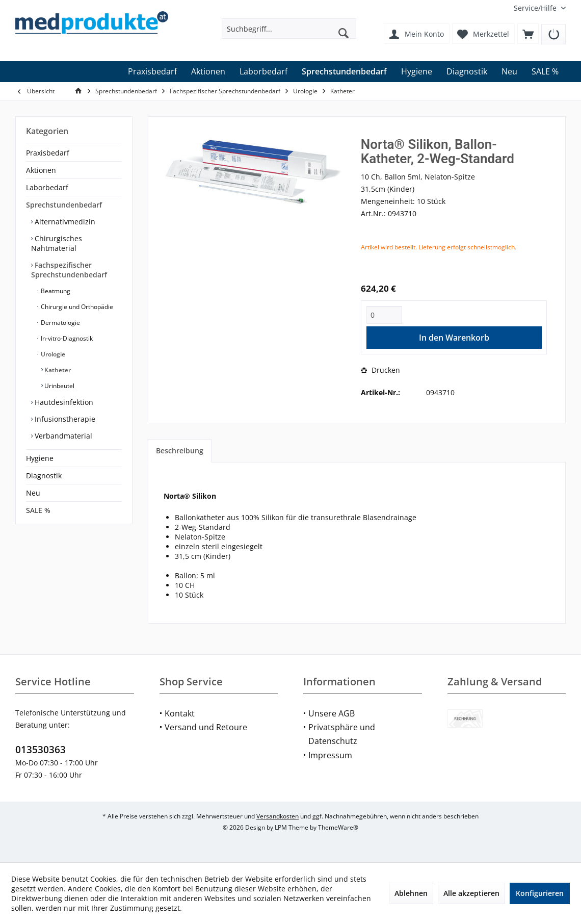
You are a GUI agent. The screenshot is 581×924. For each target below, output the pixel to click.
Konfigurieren (540, 893)
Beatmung (55, 291)
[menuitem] (536, 8)
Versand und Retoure (206, 727)
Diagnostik (44, 476)
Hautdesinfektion (63, 402)
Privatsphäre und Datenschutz (342, 734)
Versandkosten (278, 816)
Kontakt (180, 713)
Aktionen (41, 170)
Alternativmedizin (64, 222)
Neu (33, 493)
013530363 (41, 750)
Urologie (52, 354)
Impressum (330, 755)
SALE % (38, 510)
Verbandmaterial (62, 436)
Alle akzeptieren (471, 893)
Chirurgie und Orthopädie (76, 307)
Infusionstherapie (64, 419)
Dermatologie (60, 323)
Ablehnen (411, 893)
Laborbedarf (47, 187)
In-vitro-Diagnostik (66, 338)
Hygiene (40, 458)
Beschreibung (180, 451)
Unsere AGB (332, 713)
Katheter (57, 370)
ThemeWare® (338, 827)
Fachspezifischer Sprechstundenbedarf (69, 270)
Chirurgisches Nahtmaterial (57, 243)
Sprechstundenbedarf (64, 205)
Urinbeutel (59, 386)
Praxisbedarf (48, 153)
